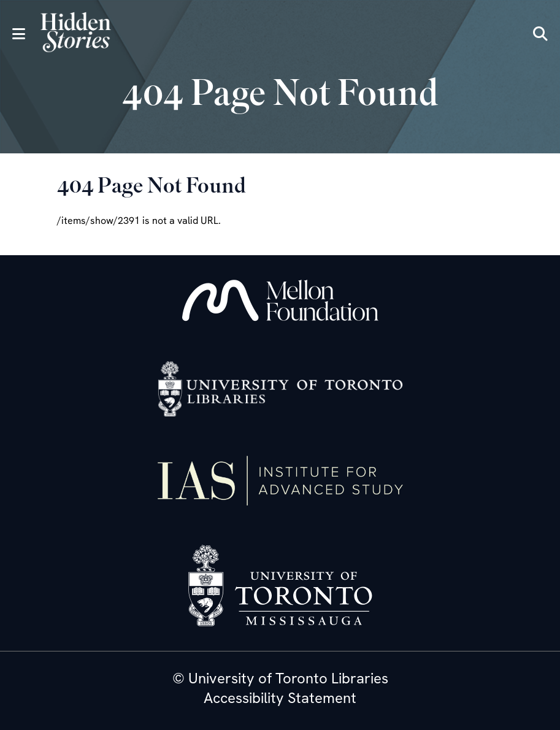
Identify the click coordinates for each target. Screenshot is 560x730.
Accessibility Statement (280, 698)
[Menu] (19, 34)
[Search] (540, 34)
